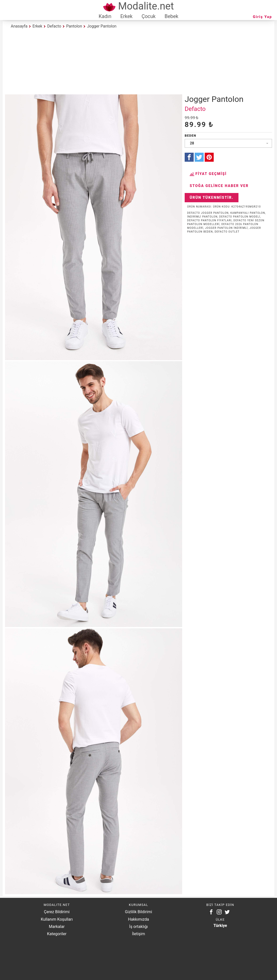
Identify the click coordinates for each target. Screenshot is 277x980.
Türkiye (220, 926)
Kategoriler (57, 934)
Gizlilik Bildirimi (138, 912)
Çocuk (149, 16)
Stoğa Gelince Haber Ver (219, 186)
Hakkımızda (139, 919)
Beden (190, 136)
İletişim (138, 934)
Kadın (105, 16)
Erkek (126, 16)
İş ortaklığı (138, 927)
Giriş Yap (262, 17)
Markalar (57, 927)
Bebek (172, 16)
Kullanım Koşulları (57, 919)
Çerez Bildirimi (57, 912)
